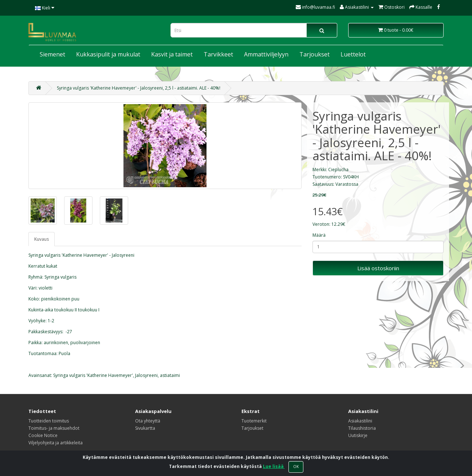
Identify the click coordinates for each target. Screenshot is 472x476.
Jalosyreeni (146, 375)
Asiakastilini (360, 421)
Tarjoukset (314, 54)
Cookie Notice (43, 435)
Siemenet (52, 54)
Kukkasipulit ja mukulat (108, 54)
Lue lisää (274, 466)
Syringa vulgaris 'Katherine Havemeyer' (93, 375)
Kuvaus (42, 239)
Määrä (319, 235)
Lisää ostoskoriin (378, 268)
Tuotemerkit (254, 421)
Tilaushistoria (362, 428)
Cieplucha (338, 170)
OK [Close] (296, 467)
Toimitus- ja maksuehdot (54, 428)
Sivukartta (145, 428)
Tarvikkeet (218, 54)
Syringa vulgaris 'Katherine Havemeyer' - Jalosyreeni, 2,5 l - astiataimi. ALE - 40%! (139, 88)
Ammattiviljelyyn (266, 54)
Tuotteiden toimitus (49, 421)
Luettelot (353, 54)
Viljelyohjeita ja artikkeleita (56, 443)
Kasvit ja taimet (172, 54)
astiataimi (170, 375)
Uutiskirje (358, 435)
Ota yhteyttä (148, 421)
